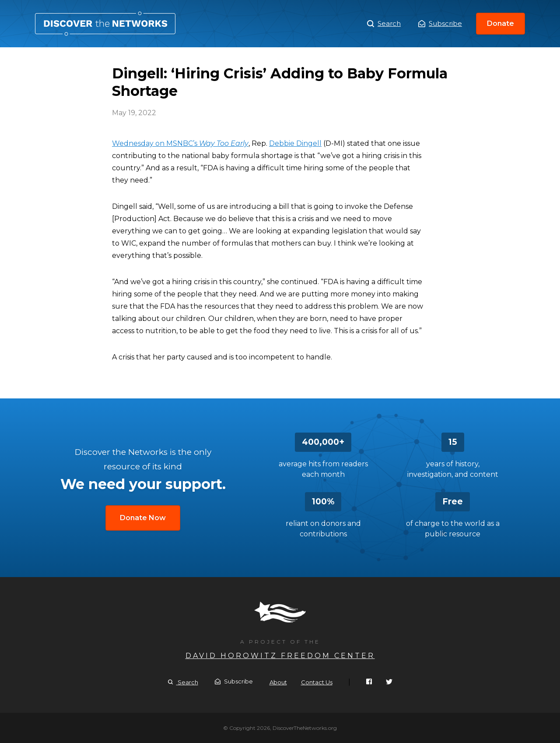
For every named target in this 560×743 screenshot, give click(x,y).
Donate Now (143, 518)
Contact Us (317, 682)
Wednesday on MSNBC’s (180, 143)
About (278, 682)
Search (384, 24)
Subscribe (440, 23)
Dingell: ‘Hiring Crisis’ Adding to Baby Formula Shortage (105, 24)
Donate (500, 23)
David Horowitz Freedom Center (280, 656)
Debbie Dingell (295, 143)
